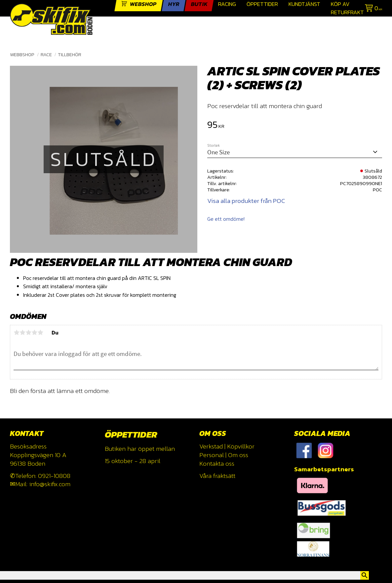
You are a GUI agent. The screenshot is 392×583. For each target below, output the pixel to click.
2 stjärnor (22, 332)
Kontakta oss (217, 464)
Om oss (238, 455)
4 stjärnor (34, 332)
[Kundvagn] (372, 9)
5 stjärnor (40, 332)
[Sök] (365, 575)
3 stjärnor (28, 332)
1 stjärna (17, 332)
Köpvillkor (241, 446)
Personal (212, 455)
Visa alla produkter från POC (246, 201)
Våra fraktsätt (217, 476)
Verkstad (211, 446)
